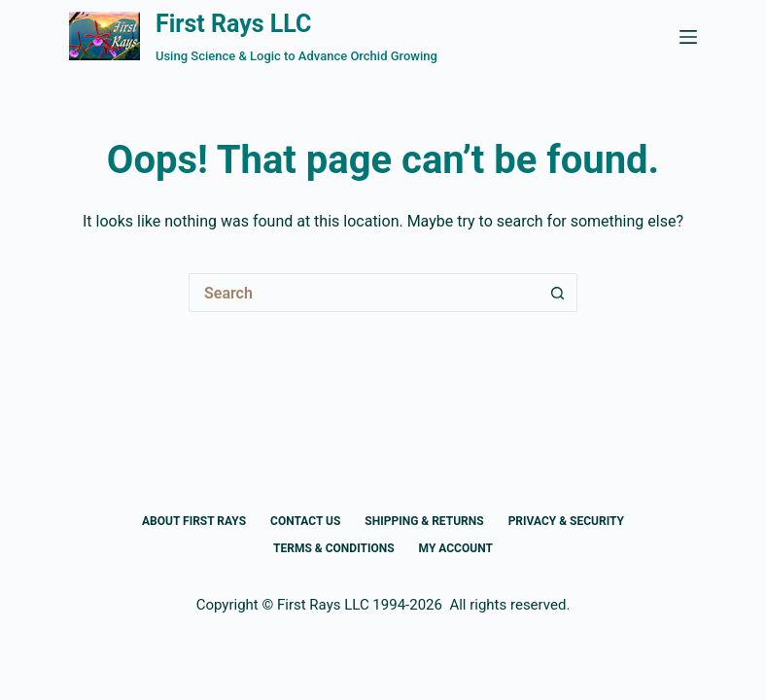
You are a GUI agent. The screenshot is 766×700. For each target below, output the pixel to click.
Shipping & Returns (424, 521)
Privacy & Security (566, 521)
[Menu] (688, 37)
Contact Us (305, 521)
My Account (456, 548)
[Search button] (558, 293)
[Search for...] (364, 293)
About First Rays (194, 521)
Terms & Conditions (333, 548)
